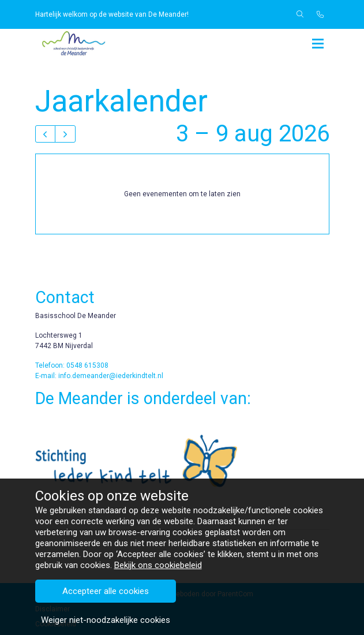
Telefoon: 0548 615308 (72, 365)
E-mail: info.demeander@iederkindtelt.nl (99, 376)
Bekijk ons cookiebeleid (158, 619)
